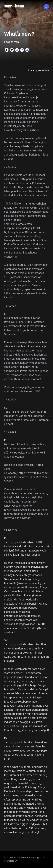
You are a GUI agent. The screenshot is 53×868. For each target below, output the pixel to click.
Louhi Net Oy (11, 861)
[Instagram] (12, 50)
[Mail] (17, 50)
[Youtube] (27, 50)
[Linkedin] (22, 50)
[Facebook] (7, 50)
